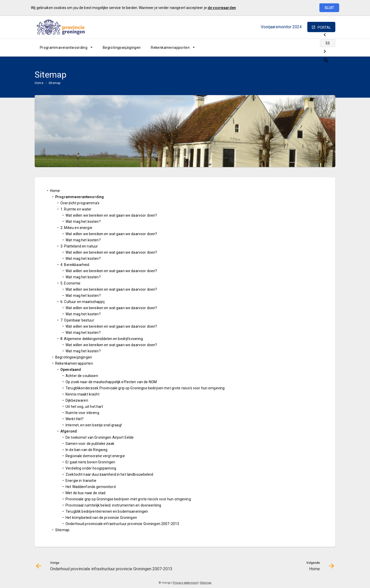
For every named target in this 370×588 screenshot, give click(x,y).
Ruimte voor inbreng (82, 413)
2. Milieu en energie (76, 228)
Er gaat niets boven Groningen (90, 462)
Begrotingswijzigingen (122, 48)
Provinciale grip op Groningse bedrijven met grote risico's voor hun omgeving (128, 499)
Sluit (329, 8)
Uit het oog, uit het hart (84, 407)
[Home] (318, 48)
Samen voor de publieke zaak (90, 444)
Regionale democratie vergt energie (95, 456)
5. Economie (71, 283)
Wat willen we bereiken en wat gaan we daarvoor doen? (111, 215)
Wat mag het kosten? (83, 222)
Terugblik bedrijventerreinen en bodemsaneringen (107, 511)
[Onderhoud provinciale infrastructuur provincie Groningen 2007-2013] (291, 48)
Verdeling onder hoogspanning (91, 468)
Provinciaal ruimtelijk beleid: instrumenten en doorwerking (113, 505)
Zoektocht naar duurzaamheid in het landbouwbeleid (109, 474)
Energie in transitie (81, 481)
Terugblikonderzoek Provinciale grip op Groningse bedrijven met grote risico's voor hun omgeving (145, 388)
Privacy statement (185, 583)
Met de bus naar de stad (85, 493)
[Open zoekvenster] (330, 48)
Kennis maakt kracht (82, 394)
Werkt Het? (75, 419)
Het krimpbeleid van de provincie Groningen (101, 518)
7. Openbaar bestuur (77, 320)
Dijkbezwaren (77, 400)
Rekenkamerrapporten (170, 48)
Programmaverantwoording (64, 48)
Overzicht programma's (80, 203)
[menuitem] (66, 48)
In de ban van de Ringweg (86, 450)
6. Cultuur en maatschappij (82, 302)
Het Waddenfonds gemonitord (91, 487)
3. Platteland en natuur (79, 246)
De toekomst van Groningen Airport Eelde (100, 437)
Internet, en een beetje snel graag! (94, 425)
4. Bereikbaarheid (75, 265)
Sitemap (55, 83)
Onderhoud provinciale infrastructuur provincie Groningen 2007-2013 (122, 524)
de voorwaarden (222, 8)
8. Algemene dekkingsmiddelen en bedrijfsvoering (102, 339)
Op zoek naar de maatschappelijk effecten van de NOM (111, 382)
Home (39, 83)
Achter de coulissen (82, 376)
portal (324, 27)
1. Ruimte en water (76, 209)
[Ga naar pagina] (304, 48)
